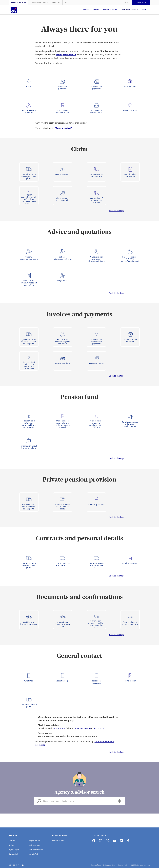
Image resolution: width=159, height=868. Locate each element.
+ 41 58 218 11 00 (102, 728)
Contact (12, 841)
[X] (108, 840)
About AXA (56, 3)
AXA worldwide (58, 841)
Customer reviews (36, 850)
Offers (86, 10)
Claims (96, 10)
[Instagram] (101, 840)
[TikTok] (129, 840)
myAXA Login (14, 850)
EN (23, 865)
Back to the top (116, 211)
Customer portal (110, 10)
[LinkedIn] (122, 840)
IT (19, 865)
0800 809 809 (59, 728)
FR (15, 865)
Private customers (18, 3)
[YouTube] (115, 840)
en (127, 3)
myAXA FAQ (34, 854)
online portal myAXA (66, 55)
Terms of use (96, 865)
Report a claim (35, 841)
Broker (11, 845)
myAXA (67, 3)
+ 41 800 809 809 (83, 728)
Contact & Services (130, 10)
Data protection (109, 865)
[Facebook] (94, 840)
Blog (144, 10)
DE (10, 865)
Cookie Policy (123, 865)
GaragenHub (14, 854)
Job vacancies (35, 845)
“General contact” (64, 128)
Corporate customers (39, 3)
